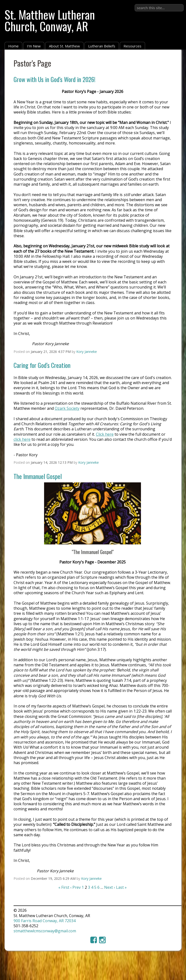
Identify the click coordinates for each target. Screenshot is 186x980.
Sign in (177, 4)
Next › (110, 887)
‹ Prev (75, 887)
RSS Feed (168, 61)
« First (64, 887)
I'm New (34, 46)
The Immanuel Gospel (38, 476)
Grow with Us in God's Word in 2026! (54, 79)
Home (13, 46)
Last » (121, 887)
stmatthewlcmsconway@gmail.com (45, 931)
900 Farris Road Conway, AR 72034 (45, 921)
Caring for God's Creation (42, 365)
